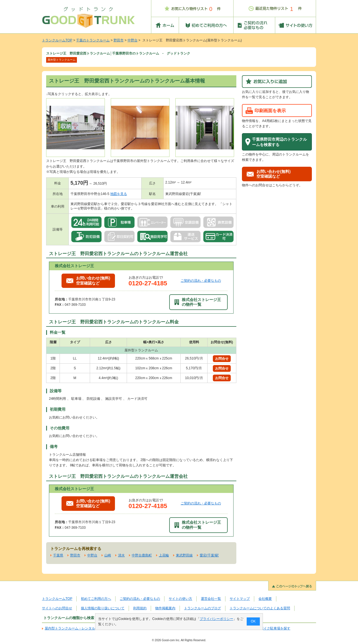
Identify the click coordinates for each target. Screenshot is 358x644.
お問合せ (222, 359)
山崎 (108, 555)
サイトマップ (240, 599)
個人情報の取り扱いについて (103, 608)
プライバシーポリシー (216, 619)
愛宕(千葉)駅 (209, 555)
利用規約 (140, 608)
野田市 (119, 40)
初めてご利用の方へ (96, 599)
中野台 (133, 40)
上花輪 (164, 555)
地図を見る (119, 194)
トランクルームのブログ (202, 608)
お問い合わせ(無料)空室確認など (88, 280)
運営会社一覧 (211, 599)
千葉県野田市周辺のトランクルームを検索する (279, 142)
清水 (121, 555)
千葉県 (58, 555)
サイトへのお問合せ (57, 608)
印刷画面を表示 (270, 111)
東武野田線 (184, 555)
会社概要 (265, 599)
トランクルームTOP (57, 40)
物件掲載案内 (165, 608)
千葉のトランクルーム (93, 40)
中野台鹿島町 (142, 555)
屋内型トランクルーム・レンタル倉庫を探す (78, 628)
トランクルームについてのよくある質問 (260, 608)
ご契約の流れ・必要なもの (201, 281)
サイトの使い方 (180, 599)
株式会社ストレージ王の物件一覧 (198, 302)
